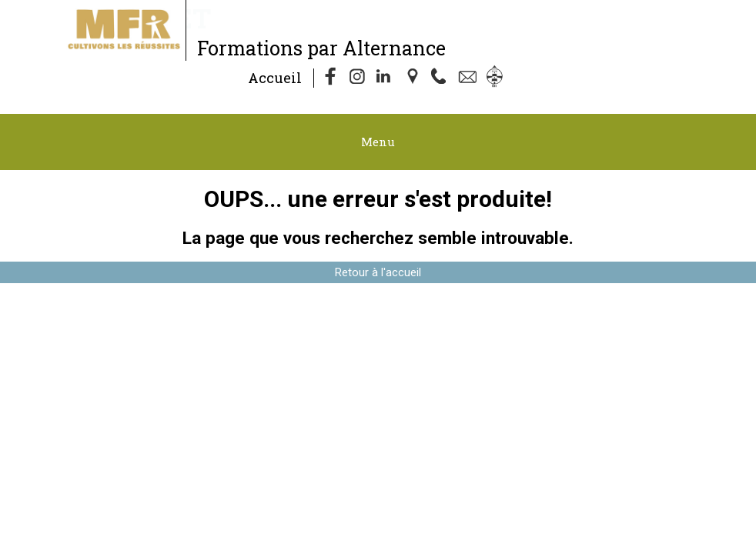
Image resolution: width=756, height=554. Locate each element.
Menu (378, 142)
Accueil (275, 78)
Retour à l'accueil (378, 272)
